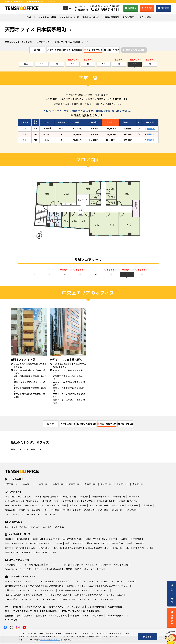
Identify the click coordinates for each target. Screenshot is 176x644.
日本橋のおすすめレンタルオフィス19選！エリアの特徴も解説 (34, 587)
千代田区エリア (12, 485)
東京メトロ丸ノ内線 (84, 502)
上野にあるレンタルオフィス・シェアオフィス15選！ (100, 596)
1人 (7, 528)
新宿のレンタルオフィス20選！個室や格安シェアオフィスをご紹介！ (99, 587)
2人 (13, 528)
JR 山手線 (10, 497)
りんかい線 (50, 515)
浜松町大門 (139, 549)
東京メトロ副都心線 (34, 506)
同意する (148, 636)
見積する (151, 129)
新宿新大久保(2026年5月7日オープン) (105, 544)
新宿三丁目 (78, 544)
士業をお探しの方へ (49, 612)
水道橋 (124, 540)
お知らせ (17, 607)
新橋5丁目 (118, 549)
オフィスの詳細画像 (69, 50)
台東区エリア (107, 485)
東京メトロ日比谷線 (57, 506)
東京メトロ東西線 (78, 506)
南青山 (150, 549)
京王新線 (77, 511)
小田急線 (55, 511)
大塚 (54, 553)
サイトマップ (11, 621)
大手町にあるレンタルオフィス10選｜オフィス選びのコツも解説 (104, 582)
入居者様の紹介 (115, 607)
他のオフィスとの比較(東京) (48, 570)
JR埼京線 (84, 497)
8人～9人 (47, 528)
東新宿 (129, 544)
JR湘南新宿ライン (100, 497)
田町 (128, 549)
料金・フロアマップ (100, 50)
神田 (115, 540)
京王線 (66, 511)
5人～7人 (35, 528)
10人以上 (59, 528)
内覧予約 (148, 8)
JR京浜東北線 (24, 497)
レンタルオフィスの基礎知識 (114, 565)
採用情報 (29, 616)
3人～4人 (23, 528)
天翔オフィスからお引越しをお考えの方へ (81, 612)
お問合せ (132, 8)
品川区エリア (123, 485)
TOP (11, 17)
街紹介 (78, 570)
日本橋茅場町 (21, 540)
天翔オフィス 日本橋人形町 (66, 360)
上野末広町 (136, 540)
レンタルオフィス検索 (31, 17)
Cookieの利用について (118, 616)
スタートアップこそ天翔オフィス (21, 612)
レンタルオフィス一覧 (61, 17)
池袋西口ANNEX (41, 553)
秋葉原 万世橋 (53, 540)
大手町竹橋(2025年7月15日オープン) (81, 540)
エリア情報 (10, 565)
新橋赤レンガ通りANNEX (97, 549)
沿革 (19, 616)
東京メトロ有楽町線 (99, 506)
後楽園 (59, 544)
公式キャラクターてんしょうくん (52, 616)
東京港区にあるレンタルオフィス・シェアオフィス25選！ (88, 600)
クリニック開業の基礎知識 (31, 565)
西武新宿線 (89, 511)
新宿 (68, 544)
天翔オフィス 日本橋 (23, 360)
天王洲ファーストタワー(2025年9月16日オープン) (29, 544)
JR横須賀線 (134, 497)
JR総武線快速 (11, 502)
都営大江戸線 (118, 506)
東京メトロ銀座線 (63, 502)
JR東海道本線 (119, 497)
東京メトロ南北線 (13, 506)
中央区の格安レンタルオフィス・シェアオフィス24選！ (31, 600)
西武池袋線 (103, 511)
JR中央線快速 (69, 497)
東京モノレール (34, 515)
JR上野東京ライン (30, 502)
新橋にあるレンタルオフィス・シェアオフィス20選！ (84, 591)
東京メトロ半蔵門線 (128, 502)
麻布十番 (58, 549)
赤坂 (33, 549)
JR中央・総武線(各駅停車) (47, 497)
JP (65, 8)
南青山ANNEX (12, 553)
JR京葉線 (46, 502)
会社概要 (9, 616)
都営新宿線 (10, 511)
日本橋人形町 (37, 540)
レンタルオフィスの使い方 (85, 565)
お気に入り (83, 6)
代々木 (8, 549)
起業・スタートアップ (95, 570)
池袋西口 (26, 553)
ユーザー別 (65, 565)
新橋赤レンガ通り (74, 549)
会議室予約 (83, 10)
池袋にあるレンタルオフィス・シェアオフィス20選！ (30, 591)
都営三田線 (133, 506)
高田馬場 (140, 544)
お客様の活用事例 (115, 17)
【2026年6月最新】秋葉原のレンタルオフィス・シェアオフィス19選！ (38, 596)
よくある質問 (138, 17)
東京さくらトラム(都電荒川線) (33, 511)
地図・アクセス (129, 50)
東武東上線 (117, 511)
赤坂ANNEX (45, 549)
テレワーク (51, 565)
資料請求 (165, 8)
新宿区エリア (75, 485)
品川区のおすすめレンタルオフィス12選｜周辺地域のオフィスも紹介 (37, 582)
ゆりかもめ (131, 511)
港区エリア (44, 485)
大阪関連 (68, 570)
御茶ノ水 (106, 540)
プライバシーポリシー (93, 616)
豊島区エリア (91, 485)
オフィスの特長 (40, 50)
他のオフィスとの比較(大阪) (18, 570)
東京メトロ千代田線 (106, 502)
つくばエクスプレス (14, 515)
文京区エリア (139, 485)
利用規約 (75, 616)
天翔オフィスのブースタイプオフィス (67, 607)
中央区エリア (29, 485)
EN (70, 8)
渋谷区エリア (59, 485)
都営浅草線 (147, 506)
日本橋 (8, 540)
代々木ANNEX (21, 549)
